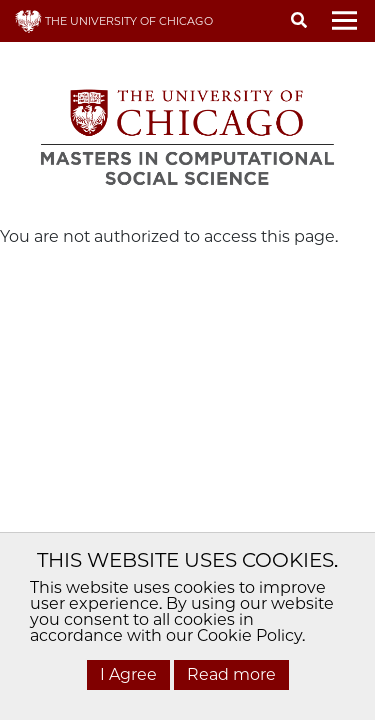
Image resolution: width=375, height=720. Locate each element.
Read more (231, 674)
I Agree (128, 674)
